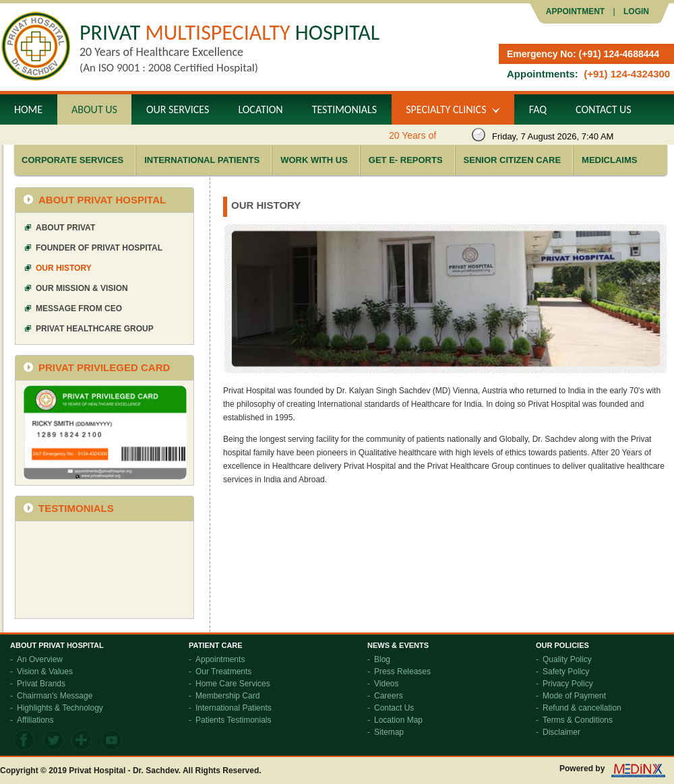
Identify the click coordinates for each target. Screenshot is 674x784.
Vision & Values (45, 672)
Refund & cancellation (582, 708)
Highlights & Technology (60, 708)
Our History (64, 268)
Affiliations (35, 720)
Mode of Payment (574, 696)
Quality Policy (567, 659)
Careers (389, 696)
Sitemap (389, 732)
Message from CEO (79, 308)
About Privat (65, 228)
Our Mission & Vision (82, 288)
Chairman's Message (55, 696)
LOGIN (635, 11)
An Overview (40, 659)
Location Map (398, 720)
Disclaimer (561, 732)
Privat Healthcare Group (95, 329)
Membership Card (227, 696)
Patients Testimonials (234, 720)
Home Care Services (233, 684)
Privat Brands (41, 684)
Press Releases (402, 672)
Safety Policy (566, 672)
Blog (382, 659)
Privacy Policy (568, 684)
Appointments (220, 659)
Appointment (575, 11)
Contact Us (394, 708)
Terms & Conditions (578, 720)
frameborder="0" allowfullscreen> (105, 569)
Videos (386, 684)
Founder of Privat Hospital (99, 248)
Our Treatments (223, 672)
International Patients (234, 708)
